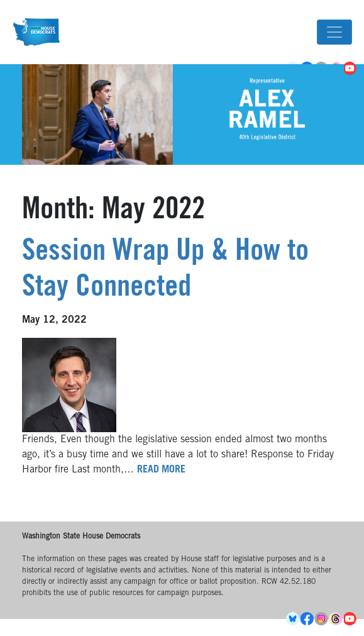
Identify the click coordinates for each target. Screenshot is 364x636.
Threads (337, 619)
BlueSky (293, 619)
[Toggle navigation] (334, 32)
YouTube (351, 619)
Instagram (322, 619)
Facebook (308, 619)
